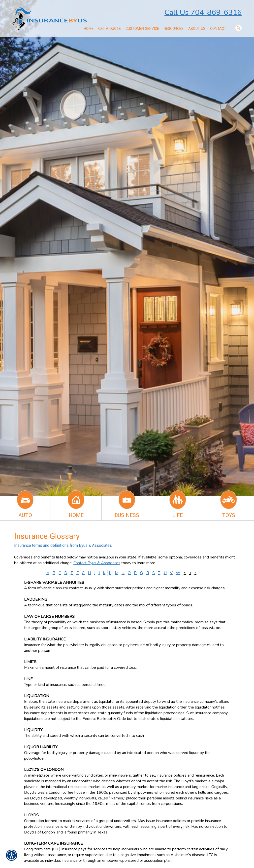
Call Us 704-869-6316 (203, 13)
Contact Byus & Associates (97, 563)
